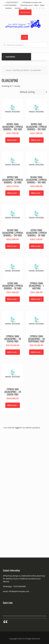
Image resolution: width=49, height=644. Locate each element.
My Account (25, 12)
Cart (26, 8)
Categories (9, 57)
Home (8, 70)
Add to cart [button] (12, 140)
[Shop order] (33, 92)
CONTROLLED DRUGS (21, 70)
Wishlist (9, 8)
